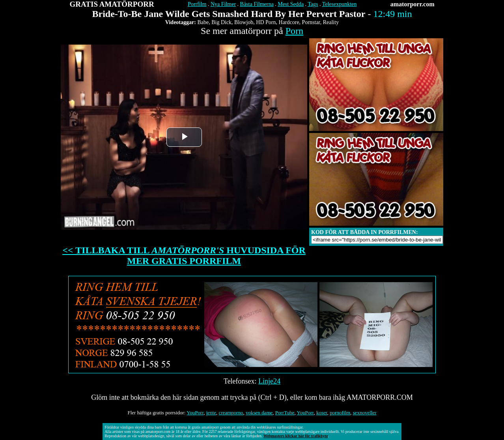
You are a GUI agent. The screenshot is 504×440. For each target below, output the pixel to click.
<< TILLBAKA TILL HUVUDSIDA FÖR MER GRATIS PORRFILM (184, 256)
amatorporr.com (413, 4)
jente (211, 413)
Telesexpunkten (340, 4)
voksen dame (259, 413)
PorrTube (285, 413)
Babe (203, 22)
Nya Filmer (223, 4)
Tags (313, 4)
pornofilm (340, 413)
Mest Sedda (291, 4)
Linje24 (269, 381)
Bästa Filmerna (257, 4)
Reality (331, 22)
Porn (294, 31)
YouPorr (195, 413)
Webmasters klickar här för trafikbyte (296, 436)
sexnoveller (365, 413)
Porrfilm (197, 4)
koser (322, 413)
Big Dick (221, 22)
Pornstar (311, 22)
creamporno (231, 413)
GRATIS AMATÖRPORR (112, 4)
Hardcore (289, 22)
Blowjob (244, 22)
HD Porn (266, 22)
